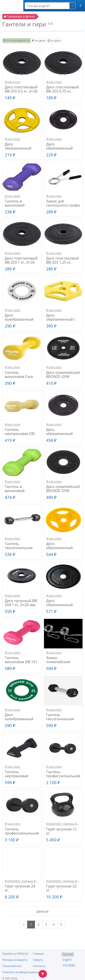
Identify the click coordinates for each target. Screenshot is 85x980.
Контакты (39, 966)
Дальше (43, 911)
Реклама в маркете (15, 960)
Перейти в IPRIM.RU (15, 954)
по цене (39, 41)
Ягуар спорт (13, 82)
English (67, 960)
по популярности (17, 41)
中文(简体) (69, 965)
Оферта (38, 960)
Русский (68, 954)
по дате (54, 41)
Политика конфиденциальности (24, 972)
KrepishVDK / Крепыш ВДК (63, 824)
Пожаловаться (12, 966)
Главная (38, 954)
